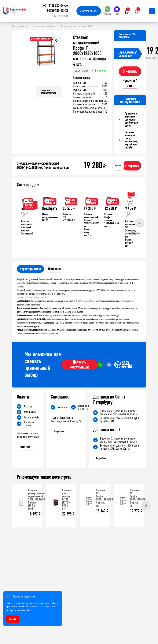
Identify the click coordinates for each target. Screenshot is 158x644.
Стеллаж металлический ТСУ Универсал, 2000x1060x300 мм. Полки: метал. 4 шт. (132, 234)
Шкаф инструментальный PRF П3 (51, 217)
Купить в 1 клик (130, 84)
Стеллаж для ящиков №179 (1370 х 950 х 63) (66, 499)
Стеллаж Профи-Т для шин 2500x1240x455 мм (112, 220)
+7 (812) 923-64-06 (55, 5)
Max (117, 11)
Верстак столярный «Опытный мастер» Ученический (27, 228)
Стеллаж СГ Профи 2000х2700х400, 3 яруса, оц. (139, 498)
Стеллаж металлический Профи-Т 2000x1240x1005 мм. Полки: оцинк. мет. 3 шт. (91, 225)
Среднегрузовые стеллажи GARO (76, 26)
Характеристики (30, 269)
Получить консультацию (79, 365)
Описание (54, 269)
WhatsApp (107, 11)
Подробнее (25, 447)
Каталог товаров (20, 26)
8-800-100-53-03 (57, 11)
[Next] (140, 223)
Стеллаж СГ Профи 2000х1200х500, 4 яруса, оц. (105, 498)
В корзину (130, 71)
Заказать (89, 11)
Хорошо (13, 619)
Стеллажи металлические (45, 26)
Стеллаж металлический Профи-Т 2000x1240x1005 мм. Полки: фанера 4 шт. (43, 166)
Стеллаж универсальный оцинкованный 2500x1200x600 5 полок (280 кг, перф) (37, 499)
